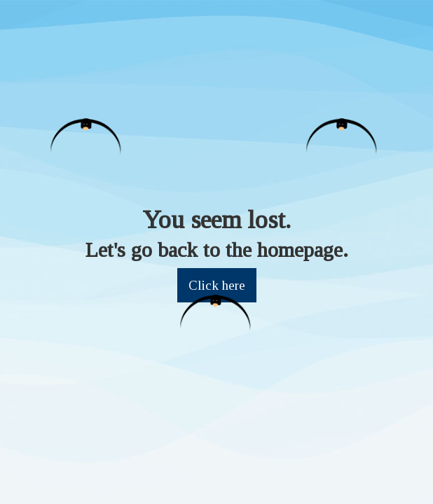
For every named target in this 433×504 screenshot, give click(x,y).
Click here (217, 285)
